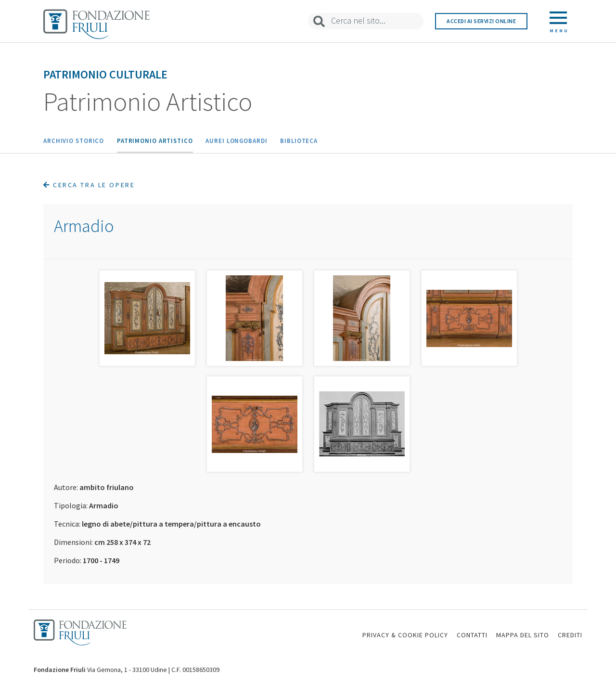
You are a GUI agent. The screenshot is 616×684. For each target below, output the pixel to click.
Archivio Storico (74, 141)
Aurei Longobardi (236, 141)
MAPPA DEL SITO (523, 635)
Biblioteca (299, 141)
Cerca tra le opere (89, 185)
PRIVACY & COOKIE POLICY (405, 635)
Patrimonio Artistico (155, 141)
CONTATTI (472, 635)
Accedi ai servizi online (481, 21)
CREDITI (570, 635)
